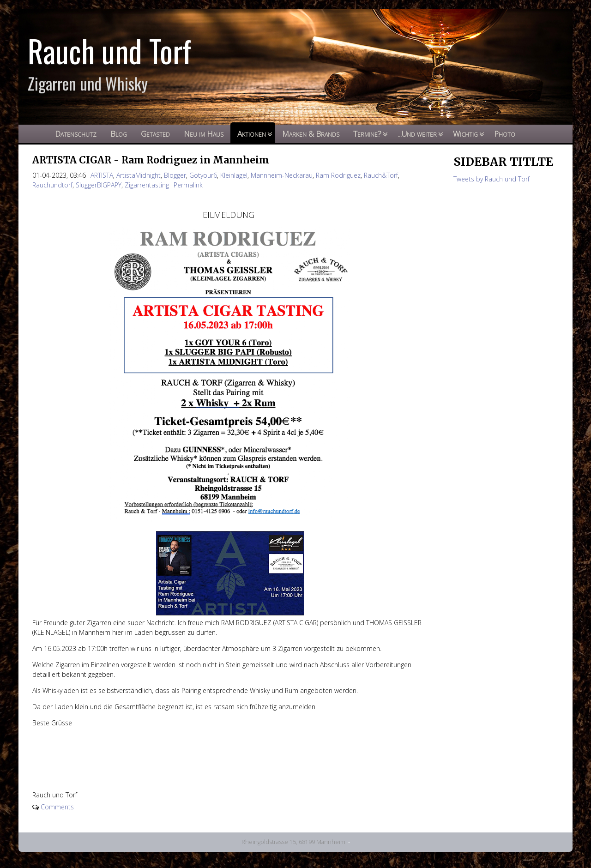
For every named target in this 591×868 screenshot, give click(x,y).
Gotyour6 (203, 175)
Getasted (155, 134)
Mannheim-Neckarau (282, 175)
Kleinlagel (234, 175)
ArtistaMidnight (139, 175)
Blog (119, 134)
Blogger (175, 175)
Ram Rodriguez (338, 175)
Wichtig (465, 134)
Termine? (367, 134)
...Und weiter (417, 134)
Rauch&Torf (381, 175)
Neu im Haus (204, 134)
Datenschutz (76, 134)
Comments (57, 807)
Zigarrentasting (147, 185)
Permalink (188, 185)
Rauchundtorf (52, 185)
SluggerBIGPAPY (99, 185)
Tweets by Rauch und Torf (491, 179)
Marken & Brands (311, 134)
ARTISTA (102, 175)
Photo (505, 134)
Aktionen (252, 134)
